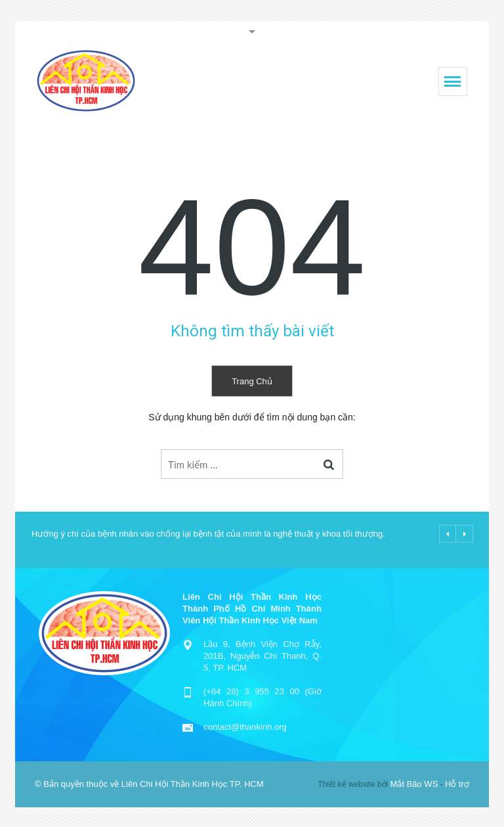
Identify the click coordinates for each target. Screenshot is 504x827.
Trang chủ (252, 381)
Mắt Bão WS (414, 784)
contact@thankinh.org (245, 727)
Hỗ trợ (457, 784)
